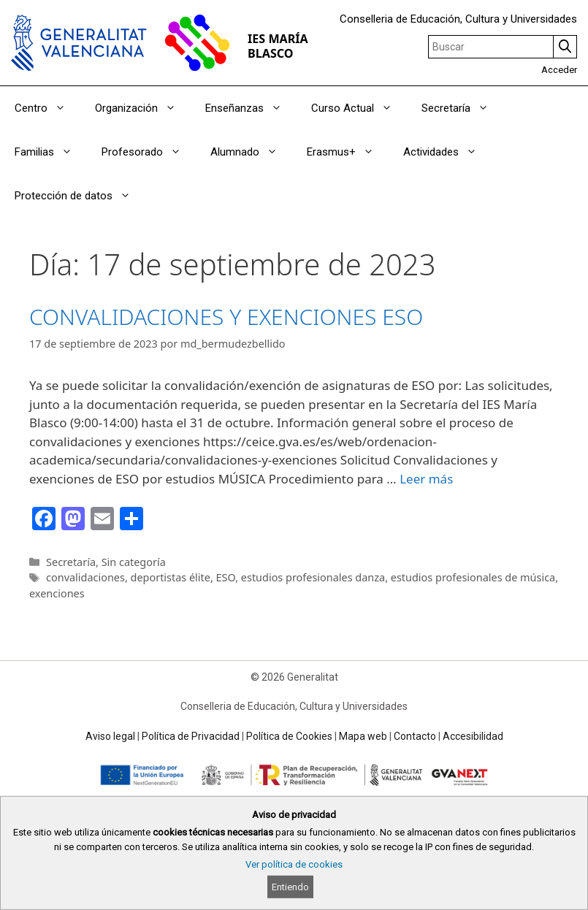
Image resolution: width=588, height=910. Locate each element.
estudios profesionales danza (313, 577)
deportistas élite (171, 577)
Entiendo (290, 887)
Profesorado (149, 152)
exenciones (57, 593)
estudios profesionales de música (473, 577)
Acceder (559, 70)
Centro (47, 108)
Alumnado (251, 152)
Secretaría (462, 108)
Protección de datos (80, 196)
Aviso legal (110, 736)
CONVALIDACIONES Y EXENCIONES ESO (226, 317)
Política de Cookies (289, 736)
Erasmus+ (348, 152)
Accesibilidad (473, 736)
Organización (143, 108)
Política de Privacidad (191, 736)
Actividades (447, 152)
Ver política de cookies (294, 864)
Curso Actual (359, 108)
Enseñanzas (251, 108)
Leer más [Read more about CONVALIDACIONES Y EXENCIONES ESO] (426, 479)
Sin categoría (134, 562)
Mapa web (363, 736)
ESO (226, 577)
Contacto (415, 736)
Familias (51, 152)
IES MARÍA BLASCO (278, 46)
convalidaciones (85, 577)
